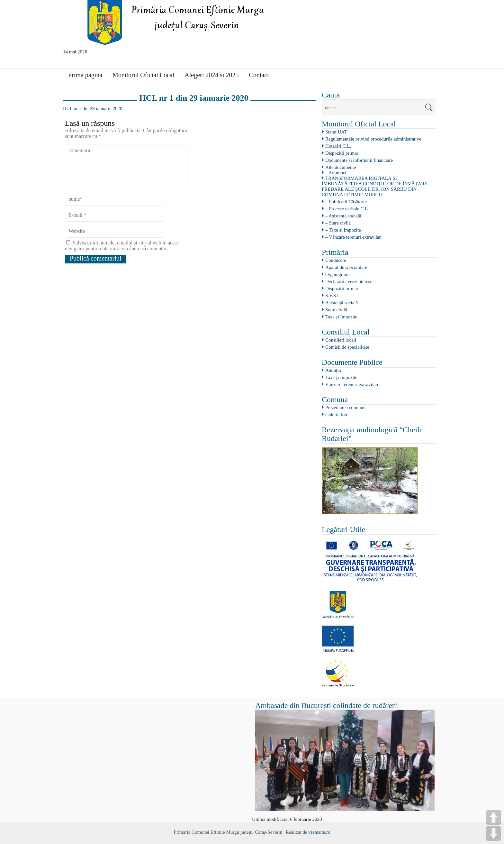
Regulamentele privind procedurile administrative (373, 139)
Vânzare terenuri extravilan (352, 384)
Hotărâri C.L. (338, 146)
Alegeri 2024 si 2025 (212, 75)
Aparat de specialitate (346, 267)
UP (494, 817)
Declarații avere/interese (349, 281)
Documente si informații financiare (359, 160)
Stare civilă (336, 310)
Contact (259, 75)
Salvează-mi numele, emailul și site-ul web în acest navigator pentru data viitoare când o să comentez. (122, 246)
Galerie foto (337, 415)
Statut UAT (336, 132)
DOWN (494, 834)
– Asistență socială (343, 216)
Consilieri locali (341, 340)
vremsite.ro (319, 832)
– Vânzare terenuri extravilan (353, 237)
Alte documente (341, 167)
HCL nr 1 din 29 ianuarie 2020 (93, 108)
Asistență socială (342, 303)
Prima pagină (85, 75)
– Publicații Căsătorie (346, 202)
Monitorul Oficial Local (143, 75)
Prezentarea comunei (345, 408)
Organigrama (338, 274)
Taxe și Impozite (341, 317)
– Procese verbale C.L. (347, 209)
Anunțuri (334, 370)
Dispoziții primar (342, 153)
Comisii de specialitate (347, 347)
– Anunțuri (336, 173)
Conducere (336, 260)
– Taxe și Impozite (343, 230)
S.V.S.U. (333, 296)
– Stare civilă (338, 223)
